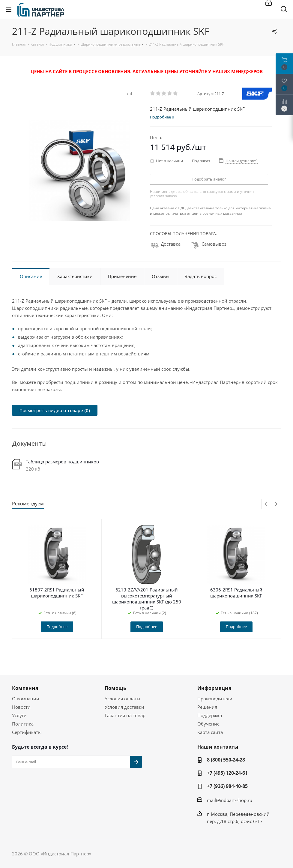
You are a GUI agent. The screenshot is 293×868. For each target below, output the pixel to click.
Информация (214, 688)
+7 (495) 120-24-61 (227, 773)
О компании (26, 699)
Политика (23, 724)
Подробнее (57, 627)
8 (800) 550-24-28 (226, 760)
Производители (215, 699)
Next (276, 504)
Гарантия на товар (125, 715)
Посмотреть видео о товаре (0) (55, 410)
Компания (25, 688)
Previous (266, 504)
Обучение (208, 724)
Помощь (115, 688)
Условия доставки (124, 707)
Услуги (19, 715)
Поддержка (210, 715)
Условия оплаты (123, 699)
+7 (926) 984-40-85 (227, 786)
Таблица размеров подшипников (62, 462)
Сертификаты (27, 732)
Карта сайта (210, 732)
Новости (21, 707)
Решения (207, 707)
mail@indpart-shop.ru (230, 800)
